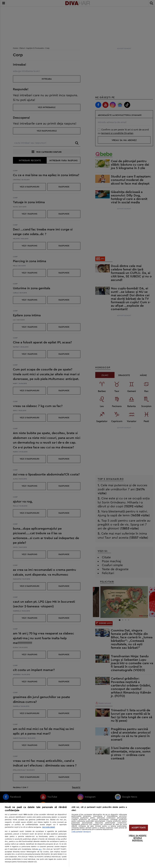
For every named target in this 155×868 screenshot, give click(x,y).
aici (40, 849)
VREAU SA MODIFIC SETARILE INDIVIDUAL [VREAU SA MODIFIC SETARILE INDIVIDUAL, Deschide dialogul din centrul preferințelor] (138, 838)
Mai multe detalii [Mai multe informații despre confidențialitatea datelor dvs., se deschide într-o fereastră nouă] (49, 827)
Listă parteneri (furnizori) (81, 832)
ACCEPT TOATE (139, 828)
